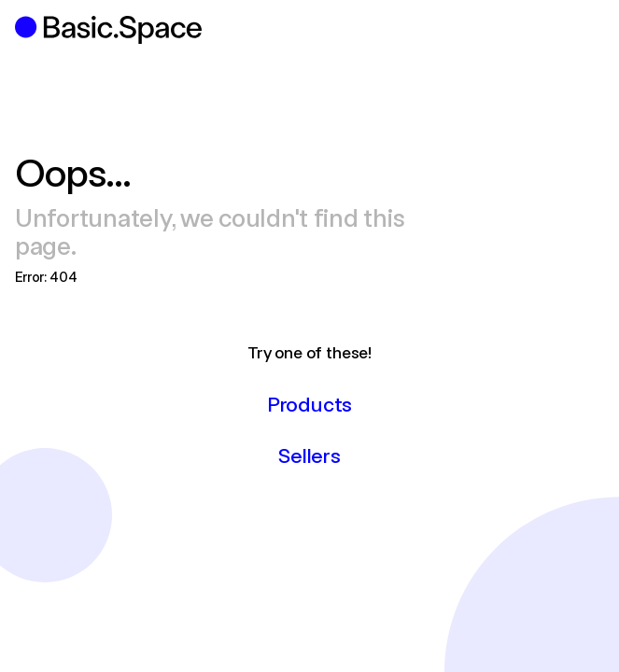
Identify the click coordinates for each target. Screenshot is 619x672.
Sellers (309, 455)
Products (309, 403)
